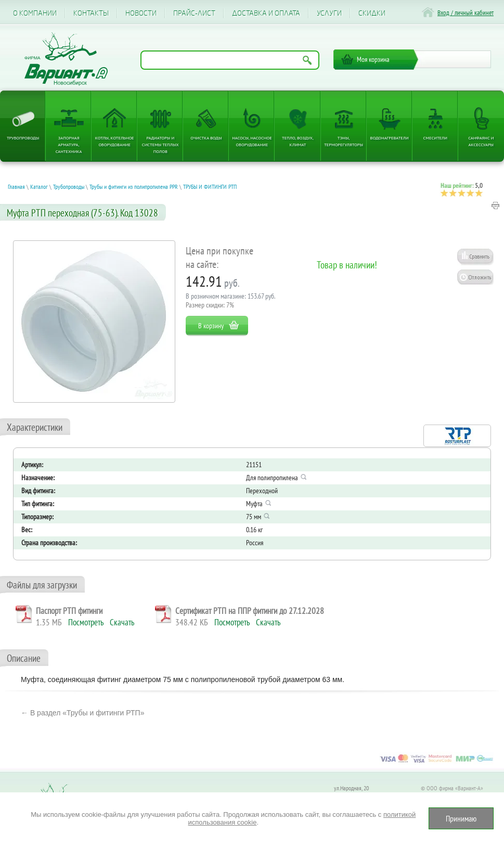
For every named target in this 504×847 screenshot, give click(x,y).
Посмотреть (86, 622)
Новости (141, 13)
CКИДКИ (372, 13)
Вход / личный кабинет (466, 13)
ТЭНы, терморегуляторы (344, 141)
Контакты (91, 13)
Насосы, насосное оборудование (252, 141)
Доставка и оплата (266, 13)
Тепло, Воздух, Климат (298, 141)
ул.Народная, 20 (351, 788)
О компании (35, 13)
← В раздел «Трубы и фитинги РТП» (82, 713)
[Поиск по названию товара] (230, 60)
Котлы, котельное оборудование (115, 141)
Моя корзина (373, 59)
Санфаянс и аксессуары (481, 141)
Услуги (329, 13)
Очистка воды (206, 138)
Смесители (435, 138)
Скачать (122, 622)
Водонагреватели (390, 138)
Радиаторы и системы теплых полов (160, 144)
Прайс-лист (194, 13)
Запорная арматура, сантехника (69, 144)
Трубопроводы (23, 138)
